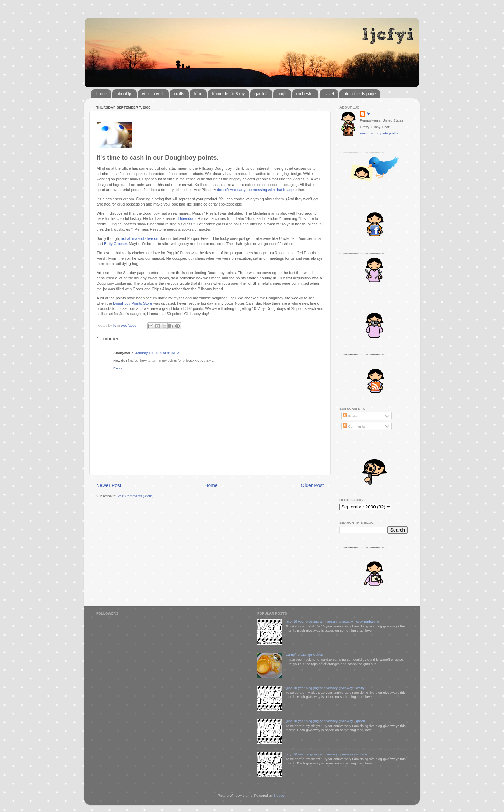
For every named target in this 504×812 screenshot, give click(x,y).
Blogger (279, 795)
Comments (354, 426)
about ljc (124, 94)
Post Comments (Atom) (135, 496)
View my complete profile (379, 133)
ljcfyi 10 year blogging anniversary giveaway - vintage (326, 754)
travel (329, 94)
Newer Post (109, 485)
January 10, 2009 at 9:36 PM (157, 353)
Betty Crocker (115, 244)
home (101, 94)
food (198, 94)
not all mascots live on (139, 238)
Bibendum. (188, 218)
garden (261, 94)
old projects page (360, 94)
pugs (282, 94)
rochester (305, 94)
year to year (153, 94)
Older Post (312, 485)
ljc (369, 113)
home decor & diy (228, 94)
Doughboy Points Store (133, 303)
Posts (350, 416)
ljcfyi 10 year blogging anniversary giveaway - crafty (325, 688)
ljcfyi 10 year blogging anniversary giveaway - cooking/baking (332, 621)
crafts (179, 94)
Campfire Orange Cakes (304, 655)
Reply (118, 368)
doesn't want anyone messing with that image (255, 190)
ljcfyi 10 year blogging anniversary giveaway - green (325, 721)
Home (211, 485)
